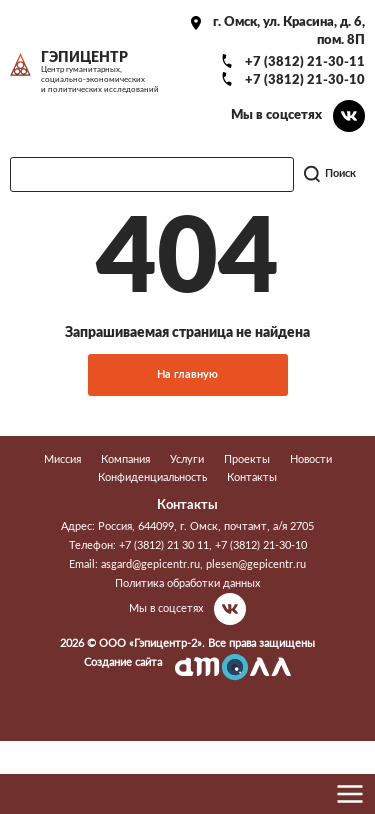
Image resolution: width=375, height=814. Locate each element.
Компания (125, 459)
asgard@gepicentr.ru (150, 564)
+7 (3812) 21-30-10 (305, 80)
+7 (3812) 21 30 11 (164, 545)
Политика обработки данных (187, 583)
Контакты (252, 477)
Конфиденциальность (152, 477)
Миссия (62, 459)
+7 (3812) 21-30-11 (305, 62)
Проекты (247, 459)
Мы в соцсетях (276, 115)
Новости (311, 459)
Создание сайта (123, 662)
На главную (187, 374)
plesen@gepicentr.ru (256, 564)
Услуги (187, 459)
